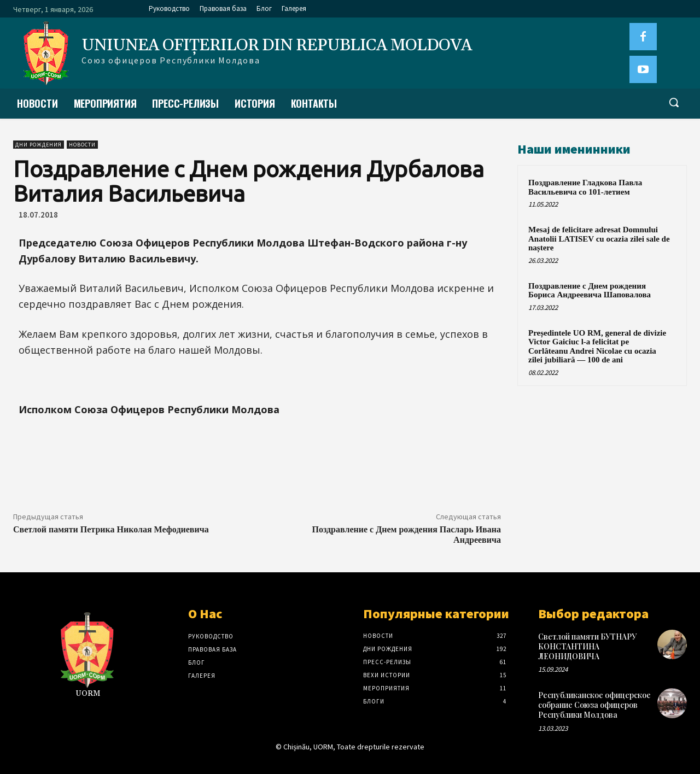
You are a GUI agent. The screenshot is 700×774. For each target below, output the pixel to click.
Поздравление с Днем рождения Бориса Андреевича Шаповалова (590, 291)
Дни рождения (39, 145)
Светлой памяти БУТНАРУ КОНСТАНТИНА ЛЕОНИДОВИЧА (587, 646)
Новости (82, 145)
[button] (674, 102)
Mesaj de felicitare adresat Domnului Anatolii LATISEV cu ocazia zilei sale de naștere (599, 239)
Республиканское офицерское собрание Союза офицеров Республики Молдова (594, 705)
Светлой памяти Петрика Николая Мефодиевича (111, 529)
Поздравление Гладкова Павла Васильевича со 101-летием (585, 187)
